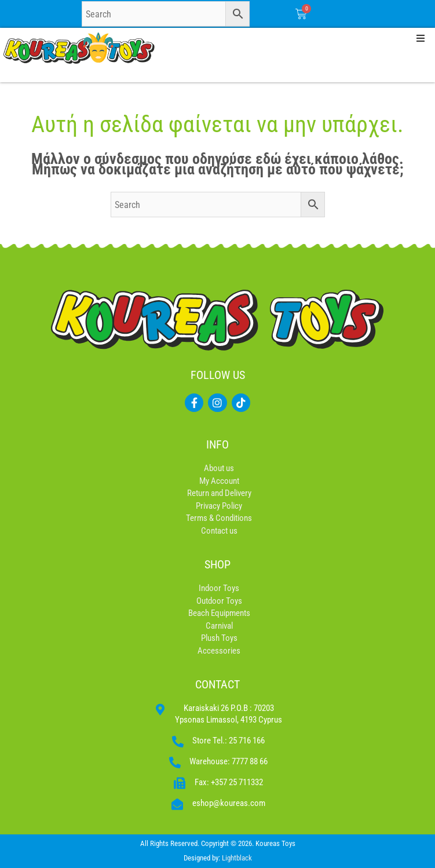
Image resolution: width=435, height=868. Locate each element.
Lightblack (237, 858)
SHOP (218, 564)
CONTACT (218, 684)
